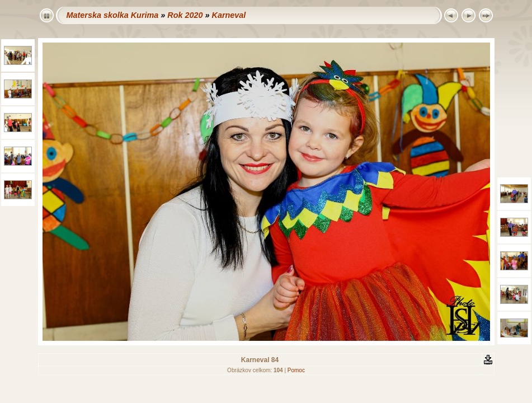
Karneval (229, 15)
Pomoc (296, 370)
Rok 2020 (185, 15)
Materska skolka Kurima (113, 15)
